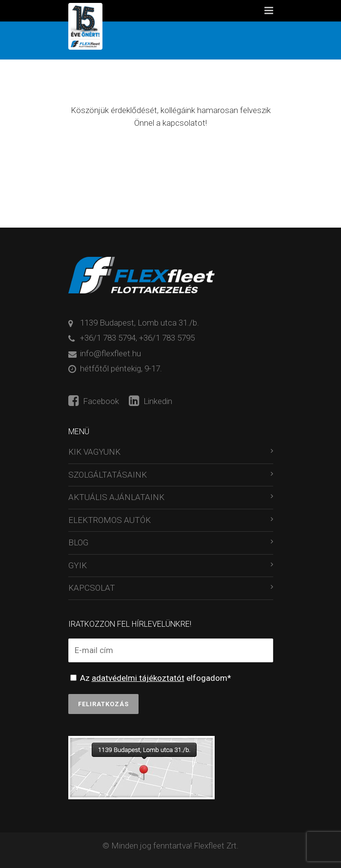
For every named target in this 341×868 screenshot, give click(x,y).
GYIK (78, 565)
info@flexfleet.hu (110, 353)
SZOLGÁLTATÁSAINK (108, 475)
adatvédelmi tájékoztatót (138, 678)
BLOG (78, 542)
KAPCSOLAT (92, 588)
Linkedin (150, 401)
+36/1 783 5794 (108, 338)
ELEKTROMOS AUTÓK (110, 520)
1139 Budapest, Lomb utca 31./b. (140, 323)
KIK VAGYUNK (94, 452)
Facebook (94, 401)
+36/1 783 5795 (167, 338)
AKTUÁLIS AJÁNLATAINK (116, 497)
